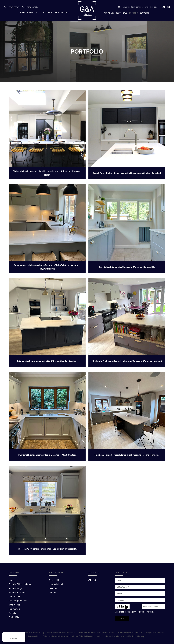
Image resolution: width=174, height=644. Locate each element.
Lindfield (53, 592)
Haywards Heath (56, 584)
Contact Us (145, 13)
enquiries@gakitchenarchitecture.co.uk (139, 7)
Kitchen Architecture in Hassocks (60, 633)
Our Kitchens (46, 12)
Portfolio (133, 13)
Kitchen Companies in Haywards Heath (96, 633)
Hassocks (53, 588)
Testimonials (121, 13)
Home (22, 12)
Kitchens (31, 12)
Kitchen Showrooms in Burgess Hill (26, 633)
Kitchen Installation (17, 592)
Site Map (141, 636)
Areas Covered (56, 573)
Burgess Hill (54, 580)
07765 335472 (13, 7)
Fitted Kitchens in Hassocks (55, 636)
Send (122, 618)
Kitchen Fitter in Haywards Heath (86, 636)
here (142, 612)
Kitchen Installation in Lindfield (119, 636)
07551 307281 (30, 7)
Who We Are (109, 13)
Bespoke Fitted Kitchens (20, 584)
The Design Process (62, 12)
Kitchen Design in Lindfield (130, 633)
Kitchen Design (16, 588)
